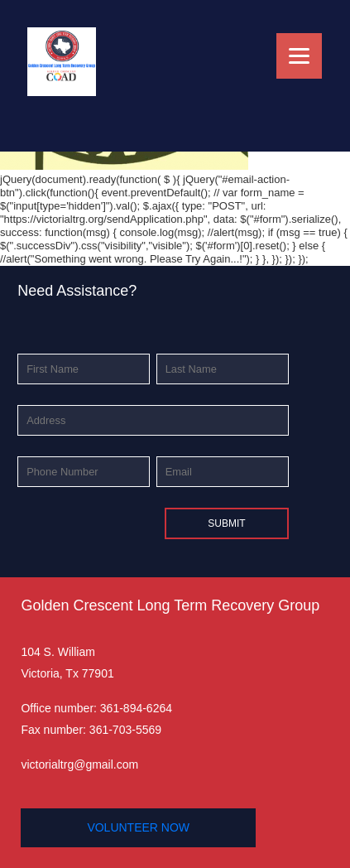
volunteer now (138, 827)
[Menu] (299, 56)
